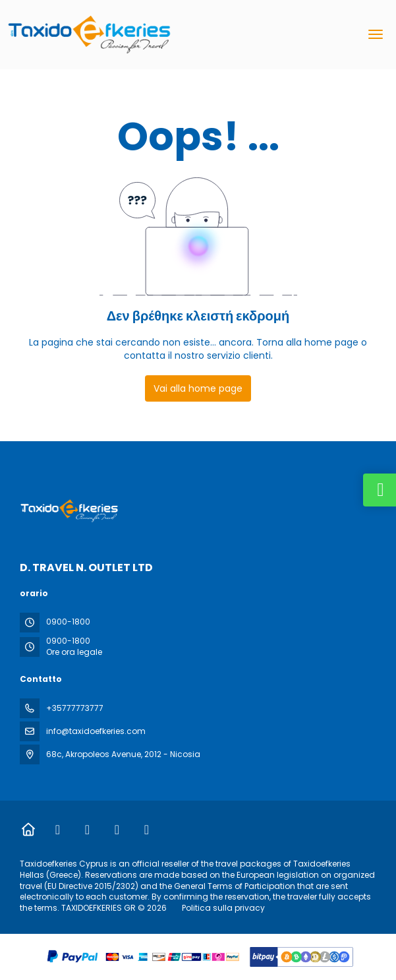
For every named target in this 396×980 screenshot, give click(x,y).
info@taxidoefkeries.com (96, 731)
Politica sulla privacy (223, 908)
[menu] (376, 34)
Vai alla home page (198, 388)
